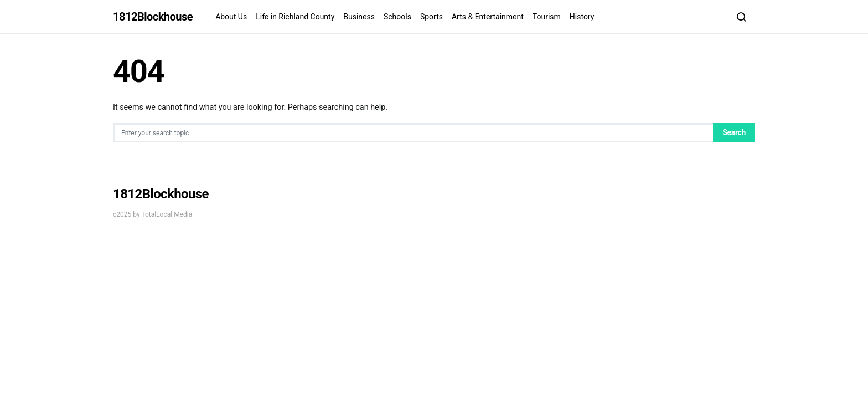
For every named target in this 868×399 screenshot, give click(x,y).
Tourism (547, 17)
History (582, 17)
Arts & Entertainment (488, 17)
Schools (397, 17)
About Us (231, 17)
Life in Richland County (295, 17)
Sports (432, 17)
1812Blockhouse (153, 17)
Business (359, 17)
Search (734, 132)
